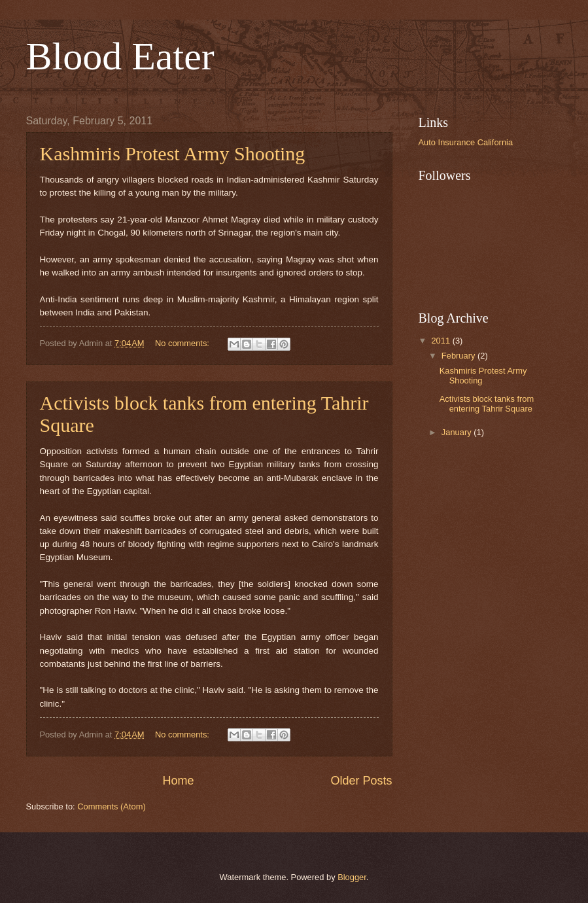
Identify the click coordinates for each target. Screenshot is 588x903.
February (459, 356)
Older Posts (361, 781)
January (458, 432)
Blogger (352, 877)
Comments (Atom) (111, 806)
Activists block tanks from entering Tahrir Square (487, 404)
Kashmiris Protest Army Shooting (173, 153)
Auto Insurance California (466, 142)
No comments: (183, 343)
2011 (441, 341)
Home (178, 781)
